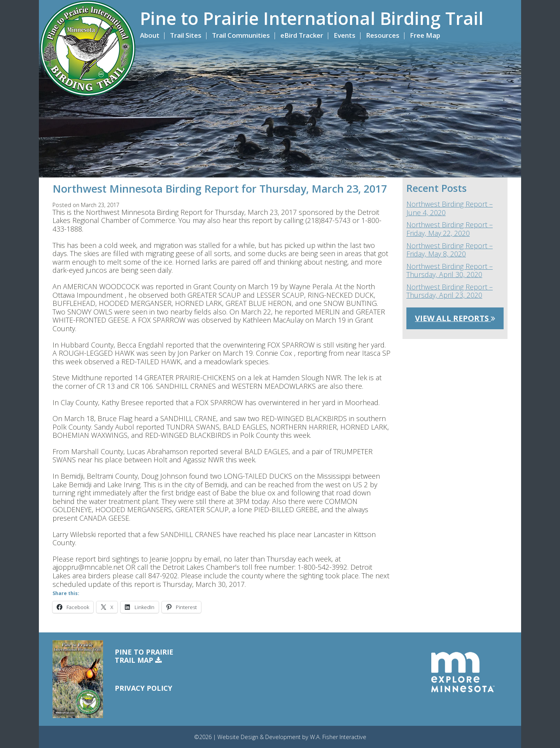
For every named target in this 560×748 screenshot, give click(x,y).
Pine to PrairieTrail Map (144, 656)
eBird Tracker (302, 35)
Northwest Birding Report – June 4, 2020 (450, 208)
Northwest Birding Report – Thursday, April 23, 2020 (450, 291)
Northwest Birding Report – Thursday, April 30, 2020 (450, 271)
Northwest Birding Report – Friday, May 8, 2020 (450, 250)
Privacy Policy (143, 688)
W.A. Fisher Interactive (338, 737)
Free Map (425, 35)
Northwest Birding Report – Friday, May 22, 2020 (450, 229)
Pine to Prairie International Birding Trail (312, 18)
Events (345, 35)
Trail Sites (186, 35)
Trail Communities (241, 35)
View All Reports (455, 318)
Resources (383, 35)
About (150, 35)
